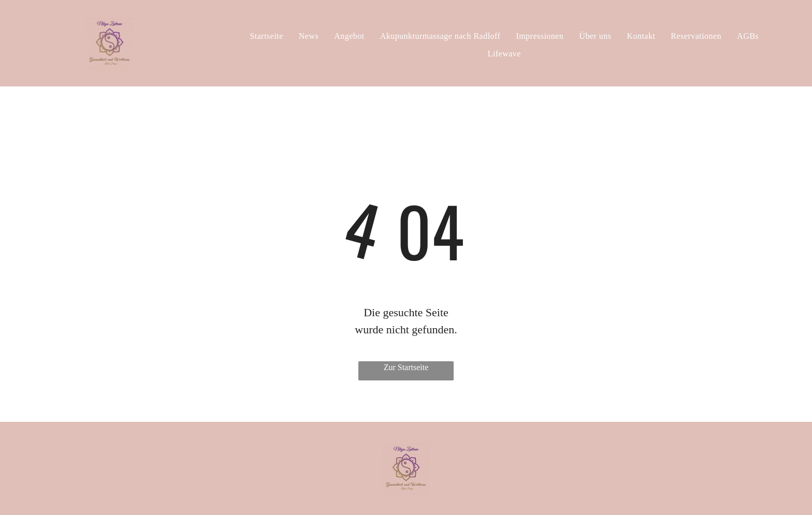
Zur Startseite (406, 367)
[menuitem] (266, 36)
